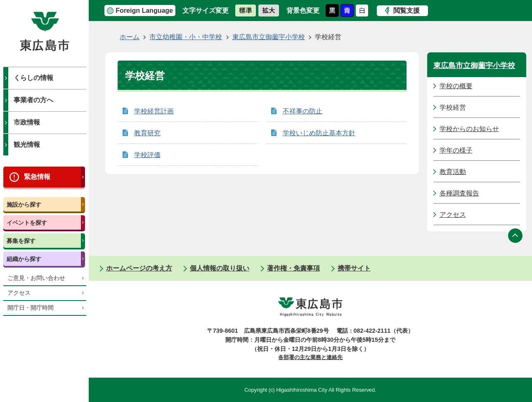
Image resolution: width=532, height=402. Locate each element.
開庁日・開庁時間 (31, 308)
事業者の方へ (33, 100)
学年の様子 (456, 150)
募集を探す (21, 241)
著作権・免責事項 (293, 268)
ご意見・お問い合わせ (36, 278)
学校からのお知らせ (469, 129)
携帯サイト (354, 268)
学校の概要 (456, 86)
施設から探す (24, 205)
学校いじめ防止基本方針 (319, 133)
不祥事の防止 (303, 111)
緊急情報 (37, 177)
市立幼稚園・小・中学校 (186, 37)
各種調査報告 (459, 193)
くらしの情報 (33, 78)
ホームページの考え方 (139, 268)
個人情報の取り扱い (220, 268)
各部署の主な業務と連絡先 (310, 357)
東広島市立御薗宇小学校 (269, 37)
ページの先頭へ (515, 235)
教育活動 (453, 172)
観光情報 (27, 145)
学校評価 (147, 155)
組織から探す (24, 259)
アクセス (19, 293)
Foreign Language (144, 11)
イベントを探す (27, 223)
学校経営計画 (154, 111)
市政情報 (27, 122)
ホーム (130, 37)
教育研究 (147, 133)
